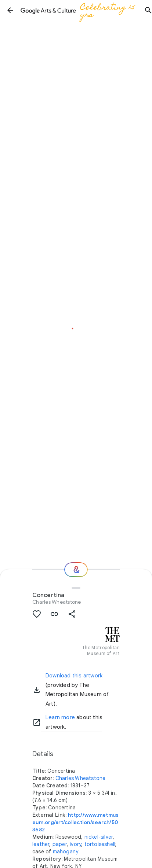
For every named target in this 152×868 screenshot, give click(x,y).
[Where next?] (76, 570)
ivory (75, 844)
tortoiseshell (100, 844)
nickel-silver (99, 837)
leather (41, 844)
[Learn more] (37, 722)
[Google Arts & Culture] (79, 10)
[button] (10, 10)
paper (60, 844)
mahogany (66, 852)
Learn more (60, 717)
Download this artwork (74, 676)
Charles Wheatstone (57, 602)
